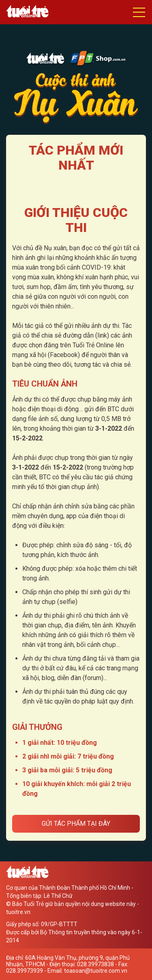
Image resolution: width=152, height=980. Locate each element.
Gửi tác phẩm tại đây (76, 824)
